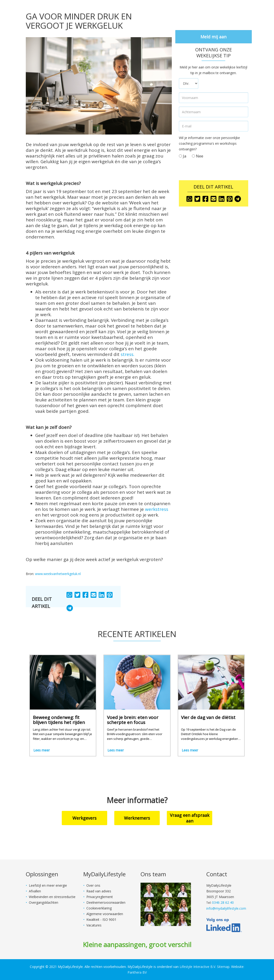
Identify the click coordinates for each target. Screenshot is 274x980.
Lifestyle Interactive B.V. (198, 967)
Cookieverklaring (99, 908)
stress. (128, 354)
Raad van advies (99, 891)
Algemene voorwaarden (105, 914)
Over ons (93, 885)
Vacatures (94, 925)
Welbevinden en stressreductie (52, 897)
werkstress (157, 509)
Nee (198, 156)
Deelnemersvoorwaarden (106, 902)
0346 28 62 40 (223, 902)
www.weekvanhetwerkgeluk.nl (58, 574)
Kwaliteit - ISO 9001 (101, 919)
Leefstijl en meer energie (48, 885)
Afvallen (35, 891)
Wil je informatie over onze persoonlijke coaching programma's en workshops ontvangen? (209, 143)
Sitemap (223, 967)
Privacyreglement (100, 897)
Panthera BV (137, 972)
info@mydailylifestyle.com (226, 908)
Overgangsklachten (44, 902)
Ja (183, 156)
